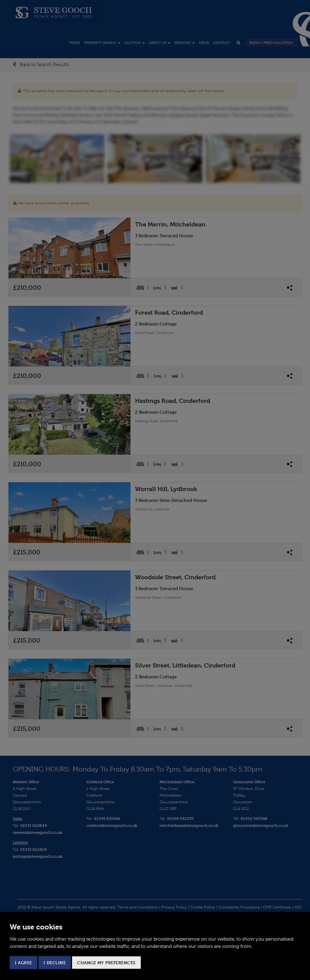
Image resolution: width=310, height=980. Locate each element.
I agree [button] (23, 963)
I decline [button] (55, 963)
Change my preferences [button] (106, 963)
